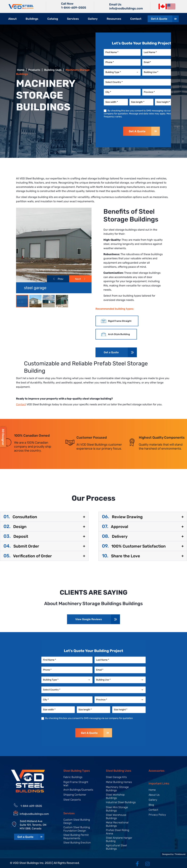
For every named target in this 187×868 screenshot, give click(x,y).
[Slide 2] (49, 301)
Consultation (20, 517)
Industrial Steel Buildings (121, 802)
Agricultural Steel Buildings (116, 847)
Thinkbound (180, 854)
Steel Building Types (77, 771)
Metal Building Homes (119, 782)
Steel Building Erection (77, 843)
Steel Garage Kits (116, 777)
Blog (151, 805)
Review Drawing (122, 517)
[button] (44, 517)
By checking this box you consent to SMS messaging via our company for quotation (87, 718)
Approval (115, 527)
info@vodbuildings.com (34, 814)
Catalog (53, 19)
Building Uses (53, 70)
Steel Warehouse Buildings (116, 817)
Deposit (16, 536)
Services (73, 19)
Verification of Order (28, 556)
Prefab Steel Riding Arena (117, 832)
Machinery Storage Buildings (117, 789)
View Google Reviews (89, 619)
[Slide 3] (62, 301)
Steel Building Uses (119, 771)
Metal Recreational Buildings (117, 824)
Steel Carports (72, 800)
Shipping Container (75, 795)
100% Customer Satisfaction (134, 546)
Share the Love (121, 556)
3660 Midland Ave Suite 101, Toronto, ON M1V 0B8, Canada (33, 825)
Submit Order (21, 546)
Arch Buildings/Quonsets (78, 790)
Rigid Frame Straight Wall (76, 784)
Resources (114, 19)
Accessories (157, 771)
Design (15, 527)
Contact (136, 19)
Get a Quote (111, 352)
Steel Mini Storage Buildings (117, 809)
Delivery (115, 536)
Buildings (32, 19)
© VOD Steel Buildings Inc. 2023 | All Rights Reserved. (45, 863)
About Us (154, 795)
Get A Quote (144, 131)
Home (152, 790)
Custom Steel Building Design (77, 821)
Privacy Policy (157, 815)
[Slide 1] (35, 301)
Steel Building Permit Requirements (76, 837)
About (12, 19)
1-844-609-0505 (74, 8)
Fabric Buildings (73, 777)
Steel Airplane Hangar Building (119, 839)
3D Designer (3, 437)
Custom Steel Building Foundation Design (77, 829)
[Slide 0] (22, 301)
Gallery (93, 19)
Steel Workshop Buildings (115, 796)
